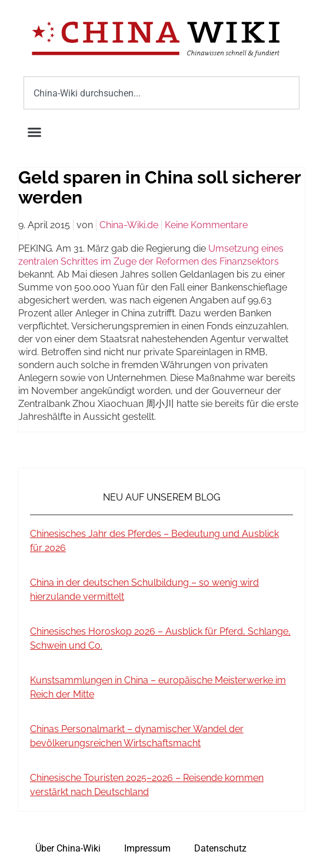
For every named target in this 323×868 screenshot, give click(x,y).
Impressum (147, 848)
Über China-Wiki (68, 848)
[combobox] (161, 93)
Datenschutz (220, 848)
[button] (35, 132)
